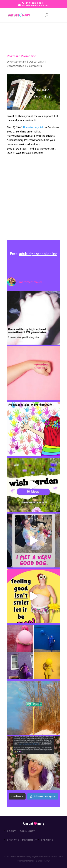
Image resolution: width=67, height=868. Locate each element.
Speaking (47, 840)
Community (27, 831)
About (11, 831)
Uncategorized (15, 66)
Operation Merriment (22, 840)
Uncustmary (34, 824)
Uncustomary (18, 62)
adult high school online (38, 254)
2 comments (34, 66)
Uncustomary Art (33, 127)
